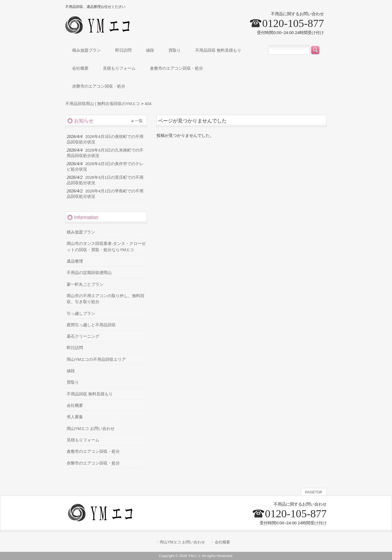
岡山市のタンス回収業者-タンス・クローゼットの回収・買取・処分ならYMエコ (106, 247)
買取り (73, 382)
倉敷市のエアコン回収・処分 (93, 451)
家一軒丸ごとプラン (85, 284)
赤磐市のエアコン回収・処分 (93, 463)
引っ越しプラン (81, 313)
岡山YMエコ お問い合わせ (91, 429)
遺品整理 (75, 261)
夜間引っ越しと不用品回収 (91, 325)
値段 (71, 371)
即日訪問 (75, 348)
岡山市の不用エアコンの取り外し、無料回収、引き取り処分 (105, 299)
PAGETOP (314, 492)
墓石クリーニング (83, 336)
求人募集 (75, 417)
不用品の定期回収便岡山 (89, 273)
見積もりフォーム (83, 440)
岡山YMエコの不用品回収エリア (96, 359)
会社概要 (75, 405)
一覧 (139, 121)
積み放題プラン (81, 232)
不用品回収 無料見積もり (90, 394)
